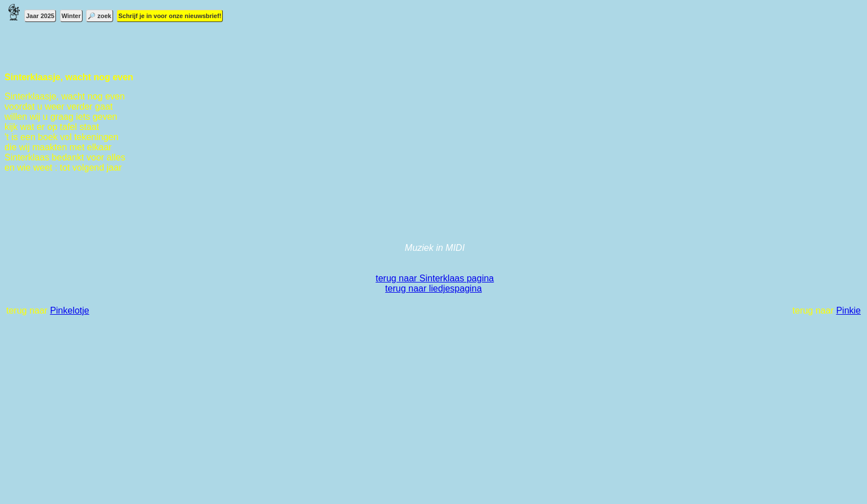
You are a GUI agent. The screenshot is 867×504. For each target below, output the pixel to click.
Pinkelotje (69, 310)
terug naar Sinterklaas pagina (435, 278)
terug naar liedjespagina (433, 288)
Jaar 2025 (40, 16)
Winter (71, 16)
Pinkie (848, 310)
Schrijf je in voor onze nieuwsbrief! (170, 16)
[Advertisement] (344, 416)
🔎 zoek (100, 16)
